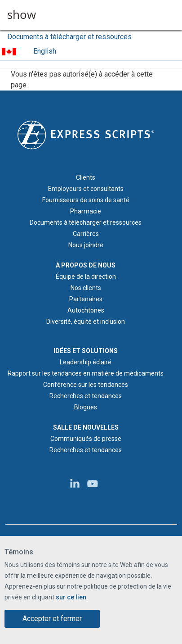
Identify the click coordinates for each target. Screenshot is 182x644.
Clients (86, 177)
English (45, 51)
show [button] (22, 15)
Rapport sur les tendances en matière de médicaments (86, 373)
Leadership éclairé (86, 362)
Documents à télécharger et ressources (69, 37)
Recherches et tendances (86, 396)
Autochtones (86, 310)
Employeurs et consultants (86, 189)
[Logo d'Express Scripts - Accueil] (86, 134)
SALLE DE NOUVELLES (86, 427)
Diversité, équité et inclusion (86, 322)
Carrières (86, 234)
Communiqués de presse (86, 439)
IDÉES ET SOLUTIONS (86, 351)
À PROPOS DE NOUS (86, 265)
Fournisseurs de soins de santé (86, 200)
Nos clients (86, 288)
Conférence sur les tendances (86, 385)
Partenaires (86, 299)
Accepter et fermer (52, 619)
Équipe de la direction (86, 277)
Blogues (86, 407)
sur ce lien (71, 597)
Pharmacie (86, 211)
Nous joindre (86, 245)
